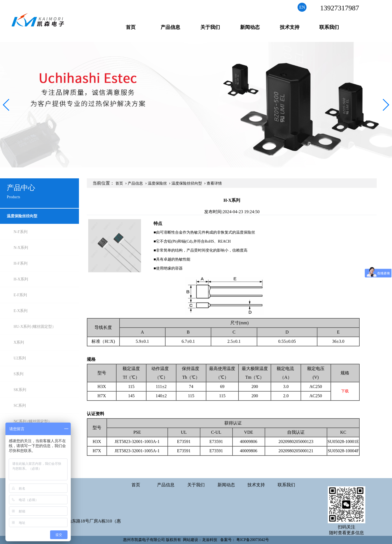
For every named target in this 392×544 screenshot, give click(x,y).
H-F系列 (21, 263)
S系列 (19, 374)
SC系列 (20, 406)
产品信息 (170, 27)
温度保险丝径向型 (22, 216)
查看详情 (214, 183)
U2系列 (20, 358)
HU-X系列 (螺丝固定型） (35, 327)
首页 (131, 27)
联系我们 (329, 27)
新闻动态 (250, 27)
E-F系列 (20, 295)
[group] (196, 105)
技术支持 (290, 27)
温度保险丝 (157, 183)
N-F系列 (21, 232)
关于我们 (210, 27)
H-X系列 (21, 279)
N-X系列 (21, 248)
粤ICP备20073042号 (253, 540)
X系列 (19, 342)
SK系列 (20, 390)
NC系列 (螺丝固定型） (33, 421)
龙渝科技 (210, 540)
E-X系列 (21, 311)
